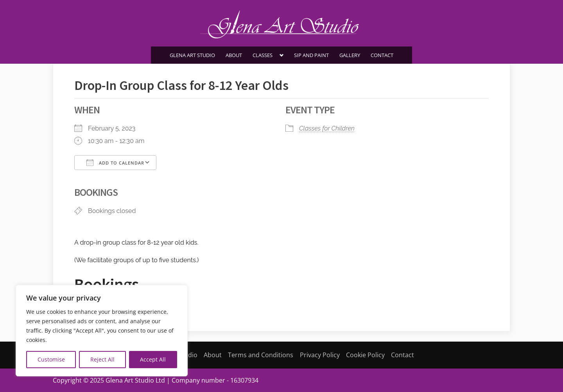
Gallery (350, 55)
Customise (51, 359)
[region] (102, 331)
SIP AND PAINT (311, 55)
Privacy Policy (320, 355)
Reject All (102, 359)
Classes (263, 55)
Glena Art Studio (192, 55)
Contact (382, 55)
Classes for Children (327, 128)
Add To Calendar (115, 163)
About (234, 55)
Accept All (153, 359)
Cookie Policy (365, 355)
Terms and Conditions (261, 355)
